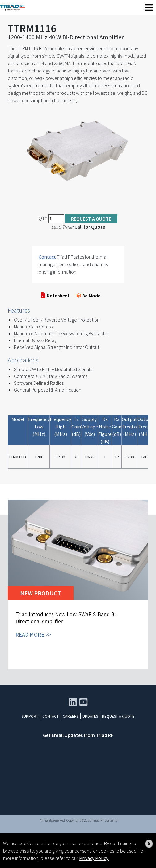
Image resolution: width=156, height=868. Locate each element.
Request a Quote (91, 219)
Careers (71, 716)
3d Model (89, 296)
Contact (47, 257)
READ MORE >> (33, 635)
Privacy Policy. (94, 858)
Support (30, 716)
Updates (90, 716)
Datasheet (55, 296)
